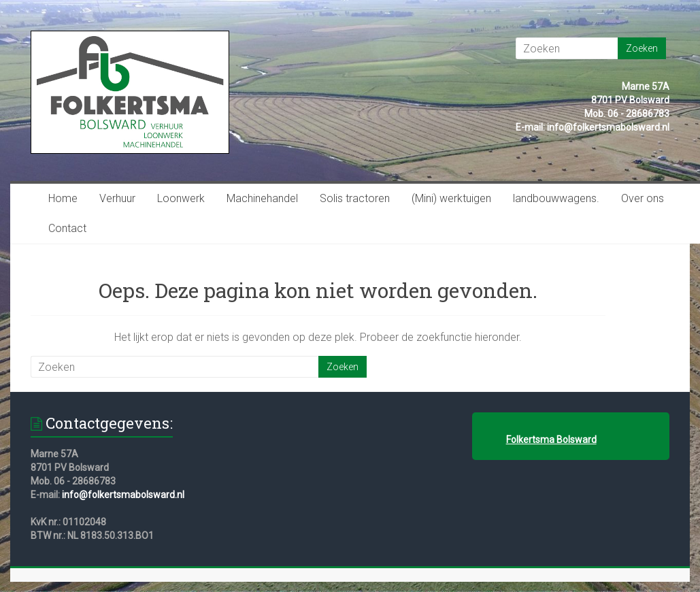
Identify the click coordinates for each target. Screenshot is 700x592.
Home (63, 198)
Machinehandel (262, 198)
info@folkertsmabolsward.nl (123, 495)
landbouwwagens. (556, 198)
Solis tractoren (355, 198)
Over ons (643, 198)
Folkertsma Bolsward (551, 440)
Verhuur (117, 198)
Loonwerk (181, 198)
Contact (67, 228)
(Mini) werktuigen (451, 198)
